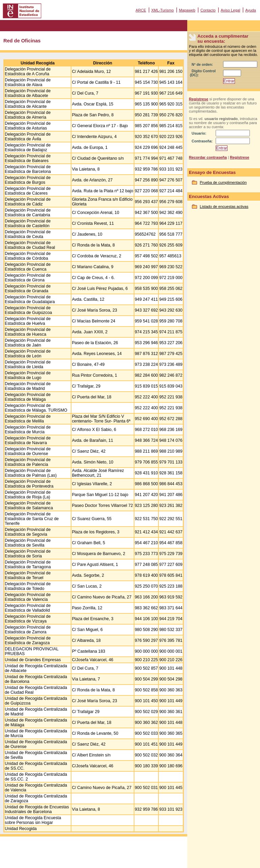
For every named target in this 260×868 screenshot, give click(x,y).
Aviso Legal (231, 10)
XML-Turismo (163, 10)
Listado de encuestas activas (224, 206)
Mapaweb (187, 10)
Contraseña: (202, 141)
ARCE (141, 10)
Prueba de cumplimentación (223, 182)
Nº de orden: (202, 64)
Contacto (208, 10)
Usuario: (199, 133)
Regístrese (199, 99)
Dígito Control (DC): (203, 73)
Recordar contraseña (208, 157)
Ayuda (251, 10)
